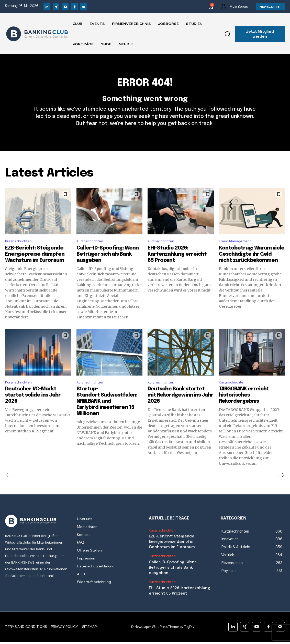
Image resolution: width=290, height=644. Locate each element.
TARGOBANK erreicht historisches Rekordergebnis (244, 406)
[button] (227, 34)
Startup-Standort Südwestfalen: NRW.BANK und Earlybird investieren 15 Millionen (107, 412)
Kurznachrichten (20, 250)
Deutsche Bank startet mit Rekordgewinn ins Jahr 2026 (180, 406)
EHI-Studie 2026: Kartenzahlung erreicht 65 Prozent (177, 264)
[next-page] (281, 486)
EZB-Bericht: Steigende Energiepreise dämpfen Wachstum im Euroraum (35, 264)
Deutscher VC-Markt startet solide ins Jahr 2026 (33, 406)
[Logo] (37, 34)
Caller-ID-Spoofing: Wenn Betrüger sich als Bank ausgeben (108, 264)
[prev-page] (9, 486)
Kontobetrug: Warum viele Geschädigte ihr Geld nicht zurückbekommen (252, 264)
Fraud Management (237, 250)
